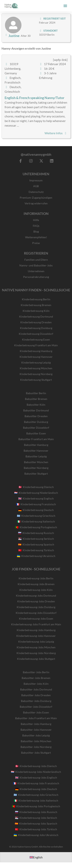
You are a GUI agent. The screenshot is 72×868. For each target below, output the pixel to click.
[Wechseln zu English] (36, 857)
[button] (65, 6)
